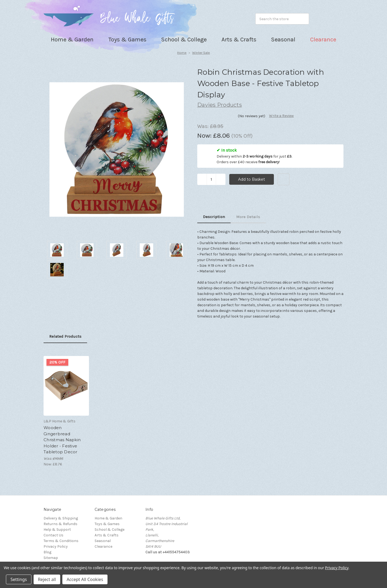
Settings (19, 579)
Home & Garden (108, 518)
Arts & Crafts (107, 535)
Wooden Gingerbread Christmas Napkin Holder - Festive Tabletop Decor (62, 440)
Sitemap (51, 558)
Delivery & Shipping (61, 518)
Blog (47, 552)
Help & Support (57, 530)
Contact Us (53, 535)
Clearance (323, 40)
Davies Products (220, 105)
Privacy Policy (56, 546)
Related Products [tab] (65, 336)
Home (182, 53)
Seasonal (103, 541)
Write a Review (281, 116)
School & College (110, 530)
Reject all (47, 579)
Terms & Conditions (61, 541)
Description (214, 217)
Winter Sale (201, 53)
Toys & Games (107, 524)
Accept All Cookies (85, 579)
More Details (248, 217)
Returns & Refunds (60, 524)
